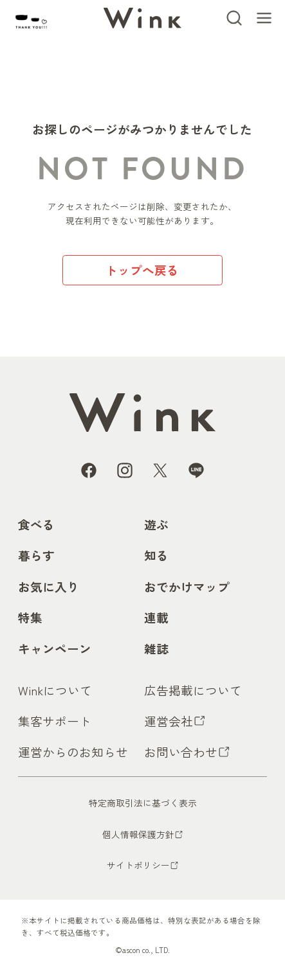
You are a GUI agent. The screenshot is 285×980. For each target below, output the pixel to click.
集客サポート (55, 721)
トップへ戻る (142, 270)
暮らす (36, 555)
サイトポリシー (138, 865)
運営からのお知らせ (73, 752)
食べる (36, 524)
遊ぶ (156, 524)
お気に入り (49, 586)
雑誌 (156, 648)
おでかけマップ (187, 586)
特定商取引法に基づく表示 (143, 803)
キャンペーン (55, 648)
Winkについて (55, 690)
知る (156, 555)
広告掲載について (193, 690)
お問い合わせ (181, 752)
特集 (30, 617)
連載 (156, 617)
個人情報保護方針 (138, 834)
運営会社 (169, 721)
